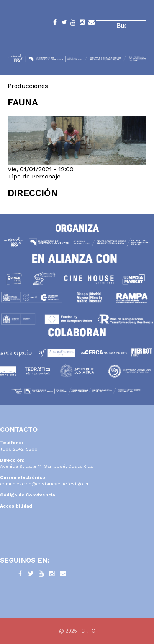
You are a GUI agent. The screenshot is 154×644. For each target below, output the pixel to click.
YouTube (73, 24)
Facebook (55, 24)
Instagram (82, 24)
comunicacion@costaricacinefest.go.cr (44, 484)
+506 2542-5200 (19, 449)
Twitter (64, 24)
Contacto (92, 24)
